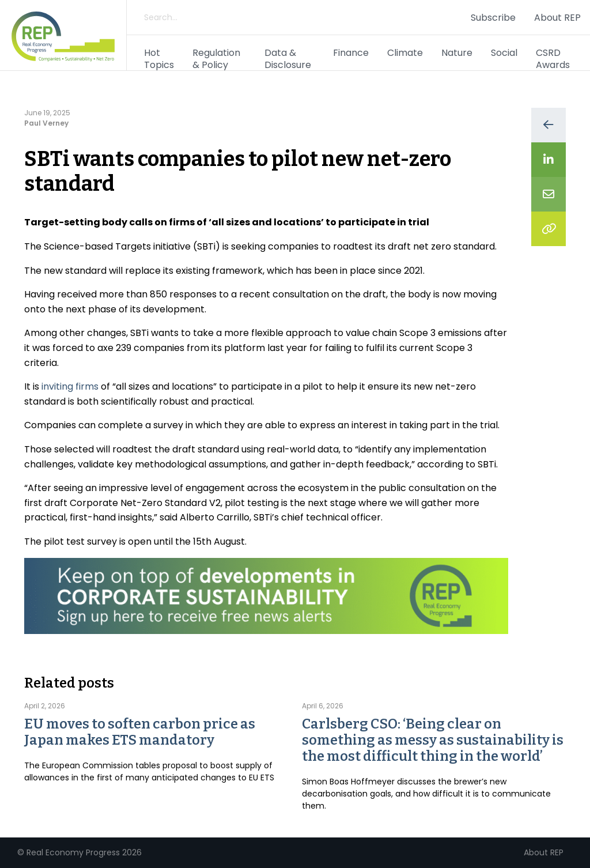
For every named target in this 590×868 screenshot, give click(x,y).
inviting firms (70, 386)
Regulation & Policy (216, 59)
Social (504, 53)
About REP (557, 18)
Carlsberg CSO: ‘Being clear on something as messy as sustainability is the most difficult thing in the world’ (433, 740)
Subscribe (493, 18)
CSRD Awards (553, 59)
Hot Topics (159, 59)
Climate (405, 53)
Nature (457, 53)
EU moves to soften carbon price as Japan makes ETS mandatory (140, 732)
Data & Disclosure (288, 59)
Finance (351, 53)
